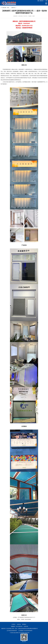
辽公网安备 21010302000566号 (25, 631)
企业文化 (19, 624)
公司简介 (13, 624)
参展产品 (13, 8)
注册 (46, 1)
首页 (8, 8)
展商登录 (40, 1)
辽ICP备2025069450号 (12, 631)
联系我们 (24, 624)
